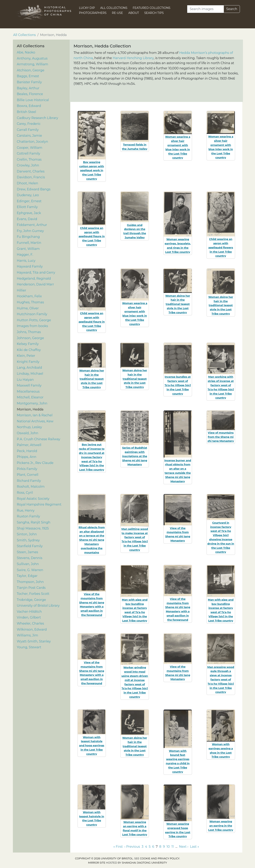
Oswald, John (28, 433)
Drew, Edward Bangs (34, 189)
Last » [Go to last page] (195, 847)
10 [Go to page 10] (168, 847)
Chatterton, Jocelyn (33, 142)
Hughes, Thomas (30, 302)
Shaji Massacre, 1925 (33, 528)
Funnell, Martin (29, 243)
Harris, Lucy (26, 261)
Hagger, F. (25, 255)
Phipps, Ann (27, 457)
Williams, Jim (28, 635)
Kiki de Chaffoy (29, 350)
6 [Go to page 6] (153, 847)
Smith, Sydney (28, 540)
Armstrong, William (33, 64)
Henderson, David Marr (36, 284)
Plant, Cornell (28, 475)
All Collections (114, 8)
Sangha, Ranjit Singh (34, 522)
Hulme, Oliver (28, 308)
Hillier (22, 290)
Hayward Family (30, 266)
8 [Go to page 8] (160, 847)
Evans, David (27, 219)
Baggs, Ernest (28, 76)
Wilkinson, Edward (32, 629)
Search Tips (154, 13)
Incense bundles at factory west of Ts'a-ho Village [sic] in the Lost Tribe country (178, 385)
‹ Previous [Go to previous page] (132, 847)
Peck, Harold (27, 451)
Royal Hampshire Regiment (39, 504)
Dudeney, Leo (28, 195)
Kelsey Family (28, 344)
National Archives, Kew (35, 421)
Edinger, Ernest (29, 201)
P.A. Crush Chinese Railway (39, 439)
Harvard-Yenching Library (133, 58)
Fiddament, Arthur (32, 225)
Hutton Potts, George (34, 320)
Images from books (33, 326)
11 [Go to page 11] (173, 847)
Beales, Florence (30, 94)
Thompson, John (30, 582)
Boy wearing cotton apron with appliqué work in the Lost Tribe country (92, 170)
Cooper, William (30, 148)
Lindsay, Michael (30, 374)
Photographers (93, 13)
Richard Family (29, 481)
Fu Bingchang (28, 237)
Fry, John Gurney (30, 231)
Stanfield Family (30, 546)
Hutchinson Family (32, 314)
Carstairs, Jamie (29, 136)
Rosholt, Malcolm (31, 487)
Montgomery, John (32, 403)
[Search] (205, 9)
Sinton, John (27, 534)
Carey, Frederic (29, 124)
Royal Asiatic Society (33, 499)
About (134, 13)
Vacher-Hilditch (29, 612)
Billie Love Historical (33, 100)
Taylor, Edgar (27, 576)
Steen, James (28, 552)
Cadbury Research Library (38, 118)
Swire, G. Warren (30, 570)
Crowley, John (28, 165)
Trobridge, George (31, 600)
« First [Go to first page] (118, 847)
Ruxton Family (29, 516)
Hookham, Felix (29, 296)
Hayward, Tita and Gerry (36, 272)
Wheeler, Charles (30, 623)
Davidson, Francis (31, 177)
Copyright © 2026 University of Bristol (104, 858)
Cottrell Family (29, 153)
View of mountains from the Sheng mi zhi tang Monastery (221, 437)
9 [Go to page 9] (164, 847)
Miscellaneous (28, 391)
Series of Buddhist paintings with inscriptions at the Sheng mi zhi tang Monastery (135, 456)
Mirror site (97, 863)
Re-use (117, 13)
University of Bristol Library (38, 606)
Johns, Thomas (29, 332)
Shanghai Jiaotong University (145, 863)
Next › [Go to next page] (184, 847)
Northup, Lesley (29, 427)
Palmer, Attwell (29, 445)
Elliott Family (27, 207)
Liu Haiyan (25, 380)
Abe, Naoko (26, 52)
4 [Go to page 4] (146, 847)
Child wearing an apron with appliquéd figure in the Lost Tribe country (92, 236)
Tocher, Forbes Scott (33, 594)
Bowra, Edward (29, 106)
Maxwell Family (29, 385)
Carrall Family (28, 130)
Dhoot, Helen (28, 183)
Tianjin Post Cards (31, 588)
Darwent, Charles (31, 171)
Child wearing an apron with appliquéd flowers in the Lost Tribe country (221, 247)
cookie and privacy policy (160, 858)
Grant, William (28, 249)
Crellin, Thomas (29, 160)
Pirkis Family (27, 469)
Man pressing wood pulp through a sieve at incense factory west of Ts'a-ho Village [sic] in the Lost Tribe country (221, 680)
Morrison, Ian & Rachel (35, 415)
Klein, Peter (26, 356)
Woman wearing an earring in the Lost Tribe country (221, 826)
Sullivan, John (28, 564)
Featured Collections (151, 8)
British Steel (27, 112)
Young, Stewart (29, 647)
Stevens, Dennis (30, 558)
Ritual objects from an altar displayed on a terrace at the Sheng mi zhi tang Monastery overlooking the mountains (92, 540)
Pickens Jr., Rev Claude (35, 463)
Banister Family (29, 82)
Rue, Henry (26, 510)
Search (232, 9)
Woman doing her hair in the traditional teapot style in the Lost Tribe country (178, 304)
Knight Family (28, 362)
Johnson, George (30, 338)
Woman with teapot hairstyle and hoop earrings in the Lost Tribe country (92, 745)
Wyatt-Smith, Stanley (34, 641)
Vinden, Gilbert (29, 617)
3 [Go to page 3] (142, 847)
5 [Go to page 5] (150, 847)
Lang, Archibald (29, 368)
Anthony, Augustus (32, 58)
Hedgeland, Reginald (34, 279)
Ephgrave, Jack (29, 213)
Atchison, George (31, 70)
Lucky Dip (87, 8)
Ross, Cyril (25, 493)
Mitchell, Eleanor (30, 397)
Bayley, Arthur (28, 88)
